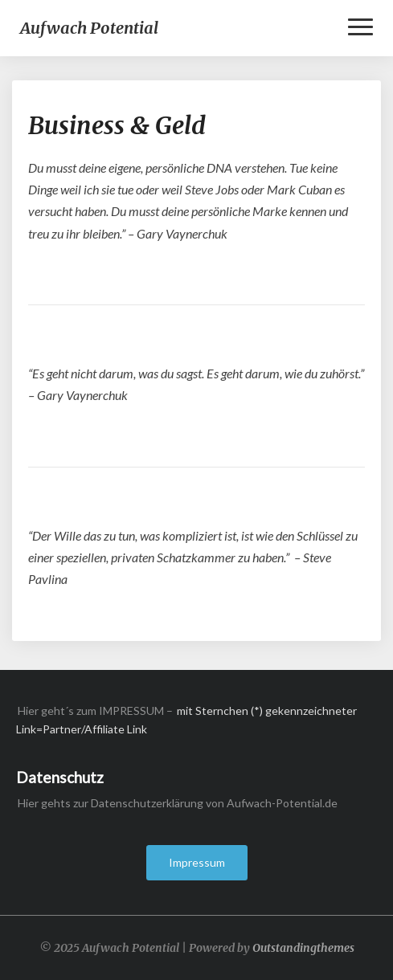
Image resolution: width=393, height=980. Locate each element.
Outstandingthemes (303, 948)
